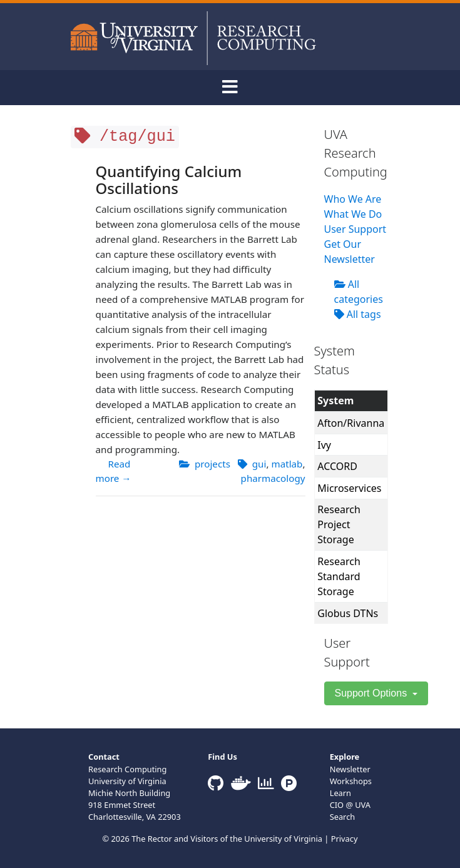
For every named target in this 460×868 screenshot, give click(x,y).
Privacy (345, 839)
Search (343, 817)
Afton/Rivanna (351, 423)
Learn (340, 793)
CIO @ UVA (350, 805)
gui (259, 464)
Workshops (351, 781)
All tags (358, 314)
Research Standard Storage (339, 576)
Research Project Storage (339, 524)
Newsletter (350, 769)
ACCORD (337, 466)
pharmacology (273, 478)
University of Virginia (283, 839)
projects (212, 464)
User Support (355, 229)
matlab (287, 464)
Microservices (349, 488)
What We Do (353, 214)
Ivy (324, 445)
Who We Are (353, 199)
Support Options (372, 693)
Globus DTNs (348, 613)
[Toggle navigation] (230, 88)
